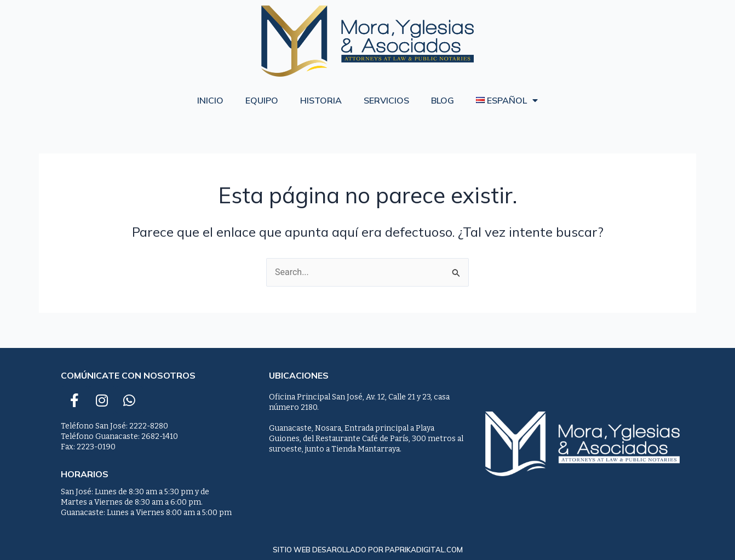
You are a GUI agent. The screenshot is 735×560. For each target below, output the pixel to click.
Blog (443, 100)
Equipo (262, 100)
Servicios (386, 100)
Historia (321, 100)
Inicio (210, 100)
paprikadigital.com (424, 550)
